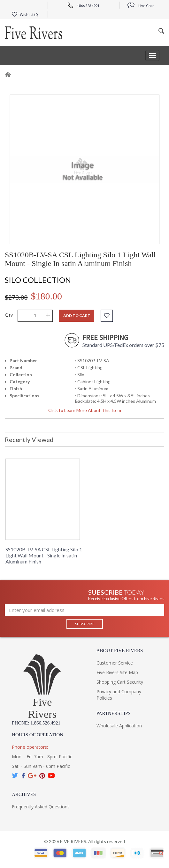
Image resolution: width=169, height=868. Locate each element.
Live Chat (141, 6)
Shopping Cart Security (120, 682)
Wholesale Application (119, 726)
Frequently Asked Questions (41, 807)
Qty (9, 315)
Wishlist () (25, 15)
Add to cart (77, 316)
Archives (24, 794)
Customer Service (115, 663)
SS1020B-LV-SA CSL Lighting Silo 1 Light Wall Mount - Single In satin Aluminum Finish (44, 555)
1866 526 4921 (84, 6)
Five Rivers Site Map (117, 672)
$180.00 (47, 296)
